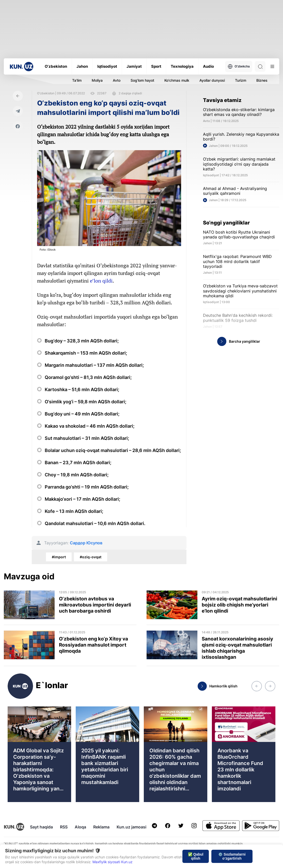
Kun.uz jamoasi (131, 827)
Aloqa (80, 827)
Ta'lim (77, 80)
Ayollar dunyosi (212, 80)
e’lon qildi (101, 281)
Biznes (262, 80)
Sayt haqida (41, 827)
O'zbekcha (239, 66)
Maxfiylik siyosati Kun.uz (112, 862)
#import (59, 557)
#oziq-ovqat (91, 557)
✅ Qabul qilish (196, 856)
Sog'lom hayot (142, 80)
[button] (257, 686)
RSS (64, 827)
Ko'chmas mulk (177, 80)
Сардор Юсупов (86, 543)
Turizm (241, 80)
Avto (117, 80)
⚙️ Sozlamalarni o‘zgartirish (232, 856)
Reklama (101, 827)
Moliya (97, 80)
